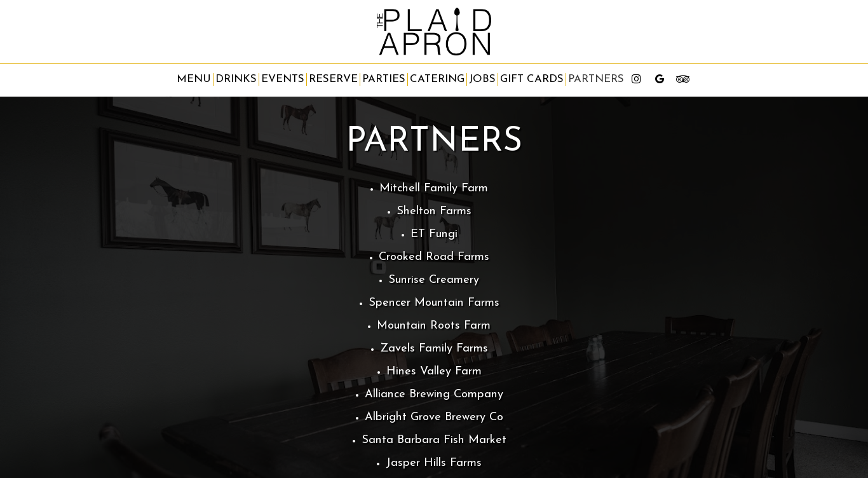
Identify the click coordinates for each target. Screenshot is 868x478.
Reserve (333, 79)
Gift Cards (532, 79)
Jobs (482, 79)
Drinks (236, 79)
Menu (194, 79)
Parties (384, 79)
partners (596, 79)
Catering (437, 79)
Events (283, 79)
